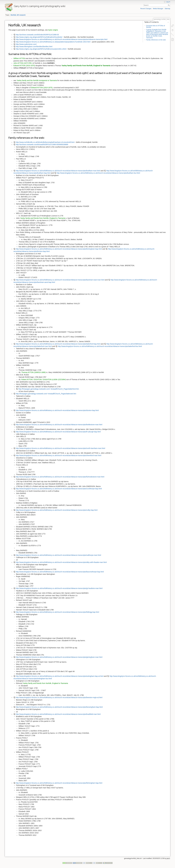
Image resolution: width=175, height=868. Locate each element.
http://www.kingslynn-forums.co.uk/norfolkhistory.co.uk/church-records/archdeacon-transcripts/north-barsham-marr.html (61, 448)
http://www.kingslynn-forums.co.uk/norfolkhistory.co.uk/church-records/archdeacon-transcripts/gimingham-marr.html (59, 657)
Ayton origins (53, 30)
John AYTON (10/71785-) (23, 63)
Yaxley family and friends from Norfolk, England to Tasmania (86, 66)
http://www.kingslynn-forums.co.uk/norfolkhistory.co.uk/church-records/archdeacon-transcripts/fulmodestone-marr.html (60, 477)
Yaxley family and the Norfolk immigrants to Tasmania (37, 80)
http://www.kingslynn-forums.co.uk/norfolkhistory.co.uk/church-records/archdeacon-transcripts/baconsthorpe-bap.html (60, 572)
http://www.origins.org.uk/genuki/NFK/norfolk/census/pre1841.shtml (41, 49)
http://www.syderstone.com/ (26, 44)
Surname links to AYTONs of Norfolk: (156, 26)
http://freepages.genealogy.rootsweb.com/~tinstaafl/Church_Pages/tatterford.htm (49, 389)
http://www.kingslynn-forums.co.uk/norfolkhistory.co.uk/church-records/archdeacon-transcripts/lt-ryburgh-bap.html (58, 432)
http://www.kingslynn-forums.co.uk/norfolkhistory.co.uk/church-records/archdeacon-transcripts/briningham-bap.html (59, 249)
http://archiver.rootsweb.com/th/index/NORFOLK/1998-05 (37, 35)
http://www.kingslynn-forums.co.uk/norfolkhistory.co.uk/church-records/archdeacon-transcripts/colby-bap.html (57, 510)
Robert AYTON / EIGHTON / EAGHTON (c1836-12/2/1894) (44, 379)
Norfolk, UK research (18, 15)
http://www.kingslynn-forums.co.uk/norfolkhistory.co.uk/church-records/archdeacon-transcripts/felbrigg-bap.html (58, 612)
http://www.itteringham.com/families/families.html (34, 47)
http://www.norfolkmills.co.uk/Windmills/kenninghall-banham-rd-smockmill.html (45, 142)
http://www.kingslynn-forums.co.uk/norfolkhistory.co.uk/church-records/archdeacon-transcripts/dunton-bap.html (57, 410)
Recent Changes (146, 9)
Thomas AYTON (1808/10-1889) (33, 372)
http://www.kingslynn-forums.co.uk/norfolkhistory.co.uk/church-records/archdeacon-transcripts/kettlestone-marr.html (59, 425)
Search (169, 5)
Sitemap (167, 9)
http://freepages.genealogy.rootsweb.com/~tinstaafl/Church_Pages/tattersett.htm (46, 394)
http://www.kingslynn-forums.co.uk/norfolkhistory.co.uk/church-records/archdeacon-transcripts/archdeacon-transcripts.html (62, 39)
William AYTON (19, 58)
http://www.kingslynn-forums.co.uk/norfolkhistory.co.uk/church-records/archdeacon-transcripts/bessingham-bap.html (59, 707)
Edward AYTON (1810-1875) (24, 66)
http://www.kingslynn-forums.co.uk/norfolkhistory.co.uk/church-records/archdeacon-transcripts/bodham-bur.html (98, 173)
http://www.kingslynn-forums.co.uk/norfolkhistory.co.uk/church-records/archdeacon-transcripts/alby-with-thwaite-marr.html (61, 562)
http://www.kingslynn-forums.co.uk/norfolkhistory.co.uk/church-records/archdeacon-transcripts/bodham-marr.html (58, 171)
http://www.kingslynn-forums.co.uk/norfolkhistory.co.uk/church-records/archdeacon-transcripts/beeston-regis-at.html (59, 697)
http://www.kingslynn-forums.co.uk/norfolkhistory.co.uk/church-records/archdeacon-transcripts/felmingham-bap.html (59, 783)
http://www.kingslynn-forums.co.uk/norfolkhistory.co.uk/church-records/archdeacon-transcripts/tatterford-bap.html (58, 344)
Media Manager (158, 9)
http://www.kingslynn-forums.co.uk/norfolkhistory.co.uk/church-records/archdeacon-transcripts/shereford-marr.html (59, 455)
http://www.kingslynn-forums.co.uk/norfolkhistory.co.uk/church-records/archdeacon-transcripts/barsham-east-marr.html (60, 280)
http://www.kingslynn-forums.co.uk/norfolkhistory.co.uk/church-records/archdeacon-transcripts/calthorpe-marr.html (58, 555)
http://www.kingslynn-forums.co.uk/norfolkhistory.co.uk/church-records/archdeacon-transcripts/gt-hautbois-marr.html (59, 588)
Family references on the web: (156, 40)
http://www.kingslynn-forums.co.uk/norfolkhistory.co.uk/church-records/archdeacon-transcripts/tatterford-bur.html (100, 346)
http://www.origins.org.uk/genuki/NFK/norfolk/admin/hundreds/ (39, 37)
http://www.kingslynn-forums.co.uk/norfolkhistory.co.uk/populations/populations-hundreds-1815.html (53, 42)
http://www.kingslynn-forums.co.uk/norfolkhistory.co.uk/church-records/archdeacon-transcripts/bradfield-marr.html (58, 714)
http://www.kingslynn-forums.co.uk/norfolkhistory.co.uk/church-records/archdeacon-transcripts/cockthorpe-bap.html (59, 489)
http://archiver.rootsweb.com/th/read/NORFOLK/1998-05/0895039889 (42, 145)
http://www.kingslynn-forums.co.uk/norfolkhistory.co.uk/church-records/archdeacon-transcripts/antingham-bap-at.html (60, 676)
